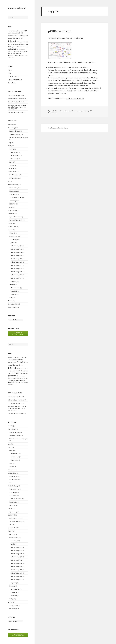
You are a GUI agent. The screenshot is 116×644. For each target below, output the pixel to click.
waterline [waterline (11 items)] (26, 56)
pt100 (90, 111)
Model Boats (12, 83)
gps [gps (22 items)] (27, 36)
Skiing (11, 298)
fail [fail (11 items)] (14, 36)
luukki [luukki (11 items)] (27, 42)
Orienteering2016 (16, 262)
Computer (11, 169)
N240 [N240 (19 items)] (20, 44)
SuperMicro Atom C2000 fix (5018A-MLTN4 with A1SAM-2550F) (17, 107)
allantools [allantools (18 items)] (15, 31)
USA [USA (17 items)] (13, 56)
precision (85, 111)
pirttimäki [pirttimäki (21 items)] (17, 52)
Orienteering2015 (16, 259)
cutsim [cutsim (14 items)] (10, 33)
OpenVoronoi (15, 156)
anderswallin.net (17, 8)
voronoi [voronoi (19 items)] (21, 56)
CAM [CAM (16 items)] (22, 31)
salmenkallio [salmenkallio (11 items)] (13, 54)
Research (11, 214)
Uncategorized (13, 304)
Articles (11, 125)
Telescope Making (15, 134)
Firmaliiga (14, 239)
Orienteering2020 (16, 275)
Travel (10, 301)
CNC (9, 146)
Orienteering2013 (16, 252)
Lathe (11, 165)
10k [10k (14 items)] (9, 31)
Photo (10, 207)
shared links (12, 227)
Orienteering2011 (16, 246)
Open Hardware (13, 76)
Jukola (13, 243)
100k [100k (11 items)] (11, 31)
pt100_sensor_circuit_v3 (75, 98)
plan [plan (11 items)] (22, 52)
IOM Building (13, 188)
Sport (10, 230)
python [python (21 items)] (25, 52)
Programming (12, 210)
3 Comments (53, 113)
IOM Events (13, 194)
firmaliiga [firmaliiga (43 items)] (21, 35)
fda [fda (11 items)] (16, 36)
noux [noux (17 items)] (10, 47)
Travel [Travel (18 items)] (10, 56)
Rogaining (14, 281)
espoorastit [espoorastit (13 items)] (11, 36)
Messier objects (14, 131)
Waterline (14, 159)
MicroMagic (13, 201)
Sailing (10, 223)
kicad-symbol (13, 178)
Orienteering (13, 236)
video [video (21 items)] (17, 56)
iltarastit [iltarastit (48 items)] (16, 38)
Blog (9, 143)
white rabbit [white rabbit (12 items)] (11, 58)
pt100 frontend (60, 31)
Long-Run (14, 291)
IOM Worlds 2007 (16, 198)
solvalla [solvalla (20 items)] (18, 54)
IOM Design (13, 191)
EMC (11, 162)
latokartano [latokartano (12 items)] (23, 42)
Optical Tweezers (15, 217)
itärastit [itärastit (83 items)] (12, 41)
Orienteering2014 (16, 256)
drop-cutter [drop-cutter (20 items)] (15, 33)
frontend (79, 111)
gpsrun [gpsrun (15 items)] (10, 39)
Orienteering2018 (16, 269)
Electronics (12, 172)
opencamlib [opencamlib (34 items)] (16, 46)
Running (12, 285)
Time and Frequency (16, 220)
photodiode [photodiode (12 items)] (22, 49)
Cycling (12, 233)
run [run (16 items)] (9, 54)
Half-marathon (15, 288)
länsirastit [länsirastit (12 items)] (10, 44)
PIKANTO (12, 204)
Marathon (14, 294)
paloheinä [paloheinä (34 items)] (12, 49)
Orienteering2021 (16, 278)
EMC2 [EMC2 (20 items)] (21, 33)
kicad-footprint (14, 175)
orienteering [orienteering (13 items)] (24, 47)
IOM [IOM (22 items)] (21, 38)
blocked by (18, 333)
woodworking (12, 307)
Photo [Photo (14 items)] (18, 49)
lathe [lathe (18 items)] (18, 42)
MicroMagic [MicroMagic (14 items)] (16, 44)
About (10, 70)
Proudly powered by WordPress (58, 128)
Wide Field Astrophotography (19, 138)
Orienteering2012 (16, 249)
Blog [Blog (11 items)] (19, 31)
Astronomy (12, 128)
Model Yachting (13, 185)
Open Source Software (15, 80)
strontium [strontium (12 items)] (23, 54)
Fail (9, 181)
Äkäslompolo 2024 (18, 95)
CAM (10, 73)
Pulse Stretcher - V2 (20, 99)
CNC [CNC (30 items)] (25, 31)
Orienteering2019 (16, 272)
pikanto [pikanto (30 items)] (11, 51)
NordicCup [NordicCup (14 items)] (25, 44)
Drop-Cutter (14, 152)
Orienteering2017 (16, 265)
